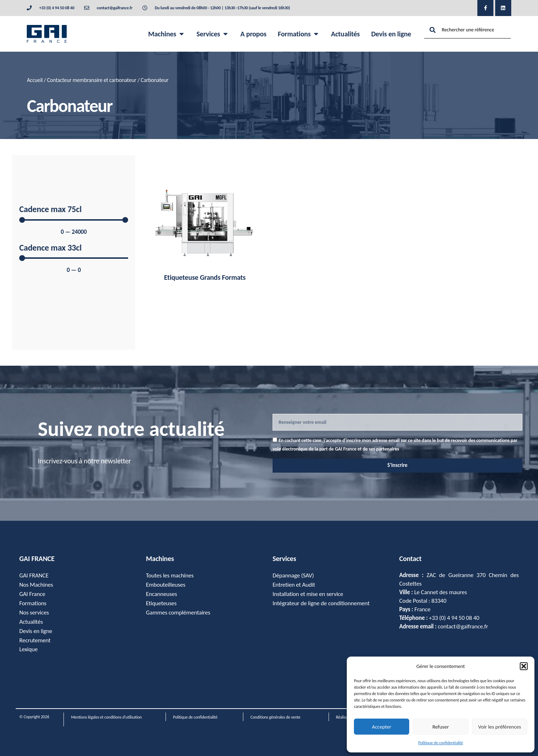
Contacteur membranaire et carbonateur (92, 80)
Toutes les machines (170, 575)
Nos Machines (36, 585)
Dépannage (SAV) (293, 575)
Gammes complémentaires (178, 613)
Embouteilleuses (166, 585)
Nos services (34, 613)
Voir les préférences (499, 727)
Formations (33, 603)
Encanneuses (161, 594)
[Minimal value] (74, 220)
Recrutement (35, 640)
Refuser (441, 727)
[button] (524, 666)
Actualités (31, 622)
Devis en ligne (36, 631)
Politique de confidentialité (441, 743)
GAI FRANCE (34, 575)
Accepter (382, 727)
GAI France (32, 594)
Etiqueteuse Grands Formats (205, 277)
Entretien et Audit (294, 585)
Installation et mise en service (308, 594)
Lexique (29, 650)
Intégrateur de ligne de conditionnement (321, 603)
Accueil (35, 80)
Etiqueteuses (161, 603)
